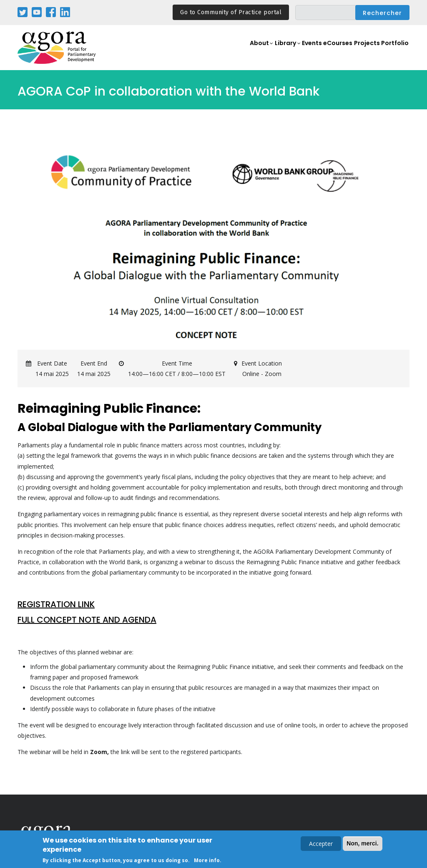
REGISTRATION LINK (56, 604)
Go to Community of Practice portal (231, 12)
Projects (363, 52)
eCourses (330, 52)
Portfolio (394, 52)
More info (207, 862)
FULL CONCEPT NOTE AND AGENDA (87, 620)
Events (299, 52)
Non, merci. (362, 845)
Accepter (321, 845)
